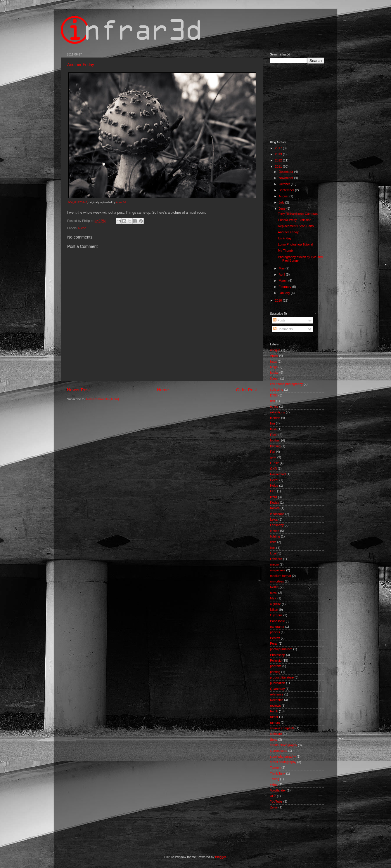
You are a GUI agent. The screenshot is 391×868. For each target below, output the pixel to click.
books (274, 373)
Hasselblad (278, 474)
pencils (275, 632)
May (282, 268)
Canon (275, 378)
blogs (274, 367)
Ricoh (82, 228)
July (282, 202)
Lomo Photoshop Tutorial (295, 244)
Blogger (220, 857)
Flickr (274, 435)
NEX (273, 598)
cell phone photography (286, 384)
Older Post (246, 390)
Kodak (275, 502)
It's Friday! (285, 238)
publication (278, 683)
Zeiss (274, 807)
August (284, 196)
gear (273, 457)
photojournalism (281, 649)
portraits (276, 666)
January (285, 293)
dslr (273, 401)
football (275, 440)
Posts (279, 320)
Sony (274, 740)
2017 (279, 148)
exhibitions (277, 412)
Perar (274, 643)
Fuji (273, 452)
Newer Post (78, 390)
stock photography (283, 756)
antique (275, 350)
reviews (275, 706)
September (287, 190)
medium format (281, 576)
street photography (283, 762)
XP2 (273, 796)
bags (273, 361)
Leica (274, 519)
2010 (279, 300)
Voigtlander (278, 790)
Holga (274, 486)
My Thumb (285, 251)
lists (273, 548)
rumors (275, 723)
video (274, 784)
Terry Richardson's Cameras (298, 214)
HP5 (273, 491)
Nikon (274, 610)
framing (275, 446)
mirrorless (277, 581)
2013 (279, 154)
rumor (274, 717)
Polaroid (276, 660)
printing (275, 672)
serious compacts (282, 728)
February (286, 287)
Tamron (275, 768)
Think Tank (278, 773)
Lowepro (276, 559)
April (282, 274)
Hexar (274, 480)
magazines (278, 570)
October (285, 184)
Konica (275, 508)
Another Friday (81, 65)
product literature (282, 677)
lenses (275, 531)
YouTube (276, 801)
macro (274, 564)
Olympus (276, 615)
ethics (274, 406)
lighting (275, 536)
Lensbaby (277, 525)
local (273, 553)
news (274, 593)
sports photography (283, 745)
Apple (274, 356)
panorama (277, 627)
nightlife (275, 604)
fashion (275, 418)
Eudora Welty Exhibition (295, 220)
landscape (277, 514)
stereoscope (279, 751)
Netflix (274, 587)
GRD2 (274, 463)
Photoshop (278, 655)
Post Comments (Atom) (103, 399)
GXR (273, 469)
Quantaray (277, 689)
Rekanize (277, 700)
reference (277, 694)
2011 (279, 166)
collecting (277, 389)
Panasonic (277, 621)
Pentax (275, 638)
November (287, 178)
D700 (274, 395)
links (273, 542)
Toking (275, 779)
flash (273, 429)
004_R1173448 (78, 202)
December (287, 172)
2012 (279, 160)
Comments (283, 329)
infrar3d (121, 202)
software (276, 734)
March (284, 281)
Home (163, 390)
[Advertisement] (299, 102)
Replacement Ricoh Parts (296, 226)
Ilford (274, 497)
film (273, 423)
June (283, 208)
